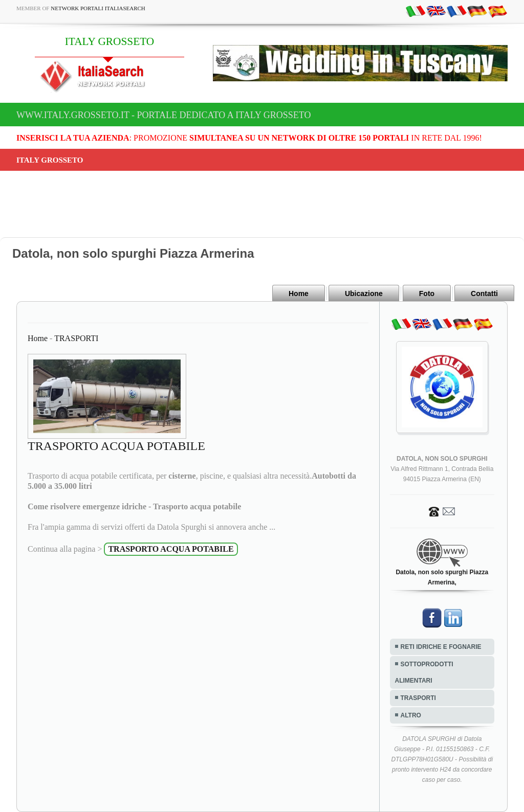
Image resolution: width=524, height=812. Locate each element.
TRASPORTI (76, 338)
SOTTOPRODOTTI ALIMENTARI (424, 672)
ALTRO (411, 715)
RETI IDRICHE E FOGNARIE (441, 647)
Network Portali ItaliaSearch (98, 8)
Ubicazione (364, 294)
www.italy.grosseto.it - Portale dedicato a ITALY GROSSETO (164, 115)
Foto (427, 294)
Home (299, 294)
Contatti (484, 294)
